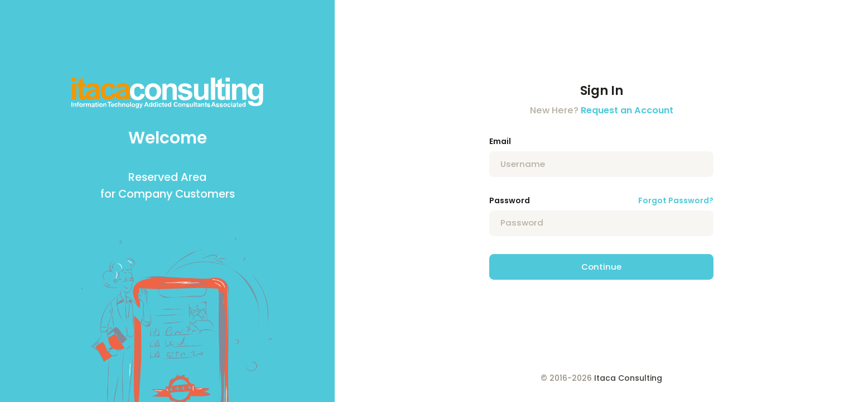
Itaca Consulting (628, 378)
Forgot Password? (676, 200)
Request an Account (627, 110)
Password (510, 200)
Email (500, 141)
